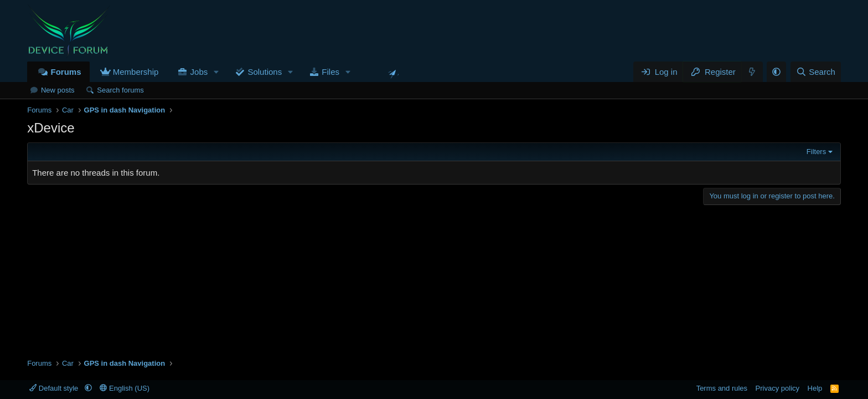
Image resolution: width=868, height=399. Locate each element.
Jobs (199, 72)
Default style (55, 388)
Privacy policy (777, 388)
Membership (136, 72)
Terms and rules (722, 388)
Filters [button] (816, 152)
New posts (58, 90)
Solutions (265, 72)
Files (330, 72)
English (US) (125, 388)
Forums (66, 72)
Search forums (120, 90)
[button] (216, 72)
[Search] (816, 72)
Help (815, 388)
